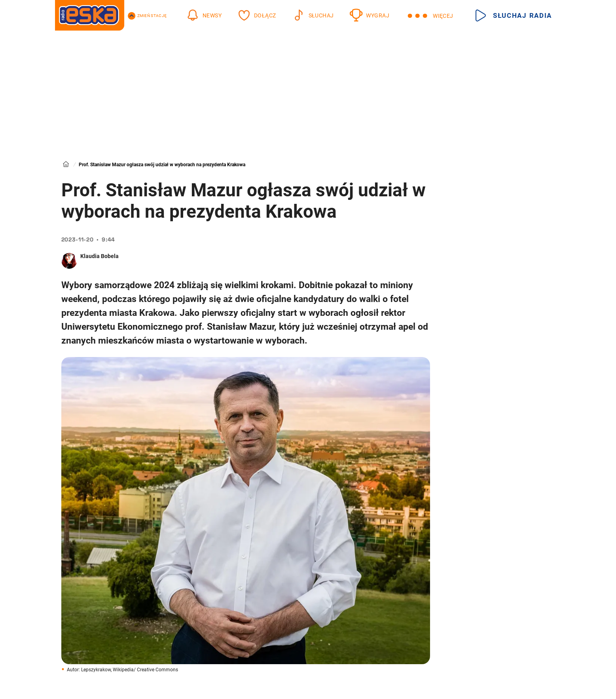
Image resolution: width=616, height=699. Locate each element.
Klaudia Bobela (100, 256)
